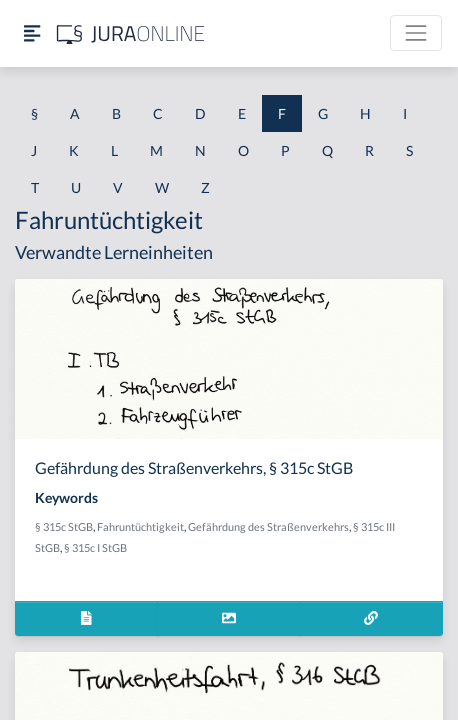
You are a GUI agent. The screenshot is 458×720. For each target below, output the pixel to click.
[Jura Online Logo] (131, 33)
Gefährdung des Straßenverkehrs (268, 526)
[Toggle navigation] (416, 33)
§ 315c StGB (64, 526)
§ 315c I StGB (95, 547)
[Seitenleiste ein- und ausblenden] (32, 33)
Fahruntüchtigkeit (140, 526)
